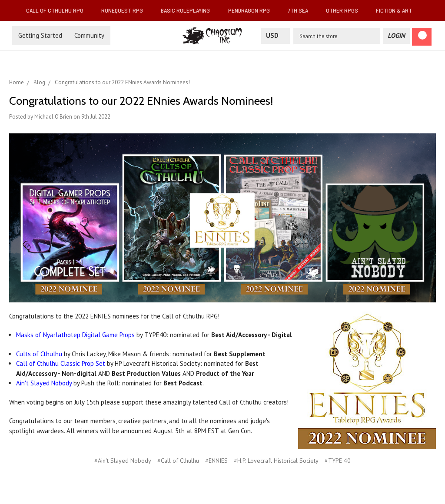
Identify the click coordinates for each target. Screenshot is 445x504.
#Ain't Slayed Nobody (123, 461)
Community (89, 35)
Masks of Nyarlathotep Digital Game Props (75, 335)
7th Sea (301, 10)
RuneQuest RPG (126, 10)
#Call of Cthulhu (178, 461)
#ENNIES (216, 461)
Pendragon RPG (252, 10)
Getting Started (40, 35)
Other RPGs (345, 10)
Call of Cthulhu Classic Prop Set (61, 363)
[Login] (396, 36)
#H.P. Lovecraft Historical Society (276, 461)
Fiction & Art (397, 10)
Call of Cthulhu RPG (58, 10)
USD (276, 35)
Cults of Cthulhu (39, 354)
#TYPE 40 (338, 461)
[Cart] (422, 37)
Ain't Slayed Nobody (44, 383)
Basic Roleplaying (189, 10)
